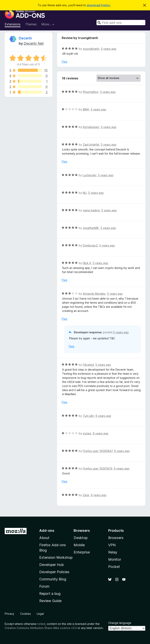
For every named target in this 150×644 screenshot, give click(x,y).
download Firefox (98, 5)
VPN (112, 545)
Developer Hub (51, 565)
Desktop (81, 538)
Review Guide (50, 601)
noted (41, 624)
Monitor (115, 559)
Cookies (25, 614)
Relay (113, 552)
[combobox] (121, 23)
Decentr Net (34, 43)
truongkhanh (91, 49)
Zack (86, 495)
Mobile (79, 545)
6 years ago (103, 416)
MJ (85, 193)
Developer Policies (54, 572)
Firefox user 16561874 (98, 468)
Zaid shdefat (91, 145)
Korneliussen (91, 127)
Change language (120, 623)
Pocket (114, 567)
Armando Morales (94, 294)
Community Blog (53, 579)
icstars (87, 433)
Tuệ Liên (88, 416)
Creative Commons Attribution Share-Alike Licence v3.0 (41, 628)
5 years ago (109, 49)
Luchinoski (90, 175)
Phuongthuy (91, 92)
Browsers (116, 538)
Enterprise (82, 552)
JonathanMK (91, 228)
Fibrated (88, 365)
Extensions (13, 24)
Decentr (25, 38)
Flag (64, 62)
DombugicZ (90, 245)
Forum (44, 586)
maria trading (91, 210)
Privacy (9, 614)
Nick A (87, 263)
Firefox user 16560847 (98, 451)
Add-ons (47, 531)
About (44, 538)
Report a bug (50, 594)
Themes (31, 24)
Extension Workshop (56, 557)
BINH (86, 109)
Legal (40, 614)
